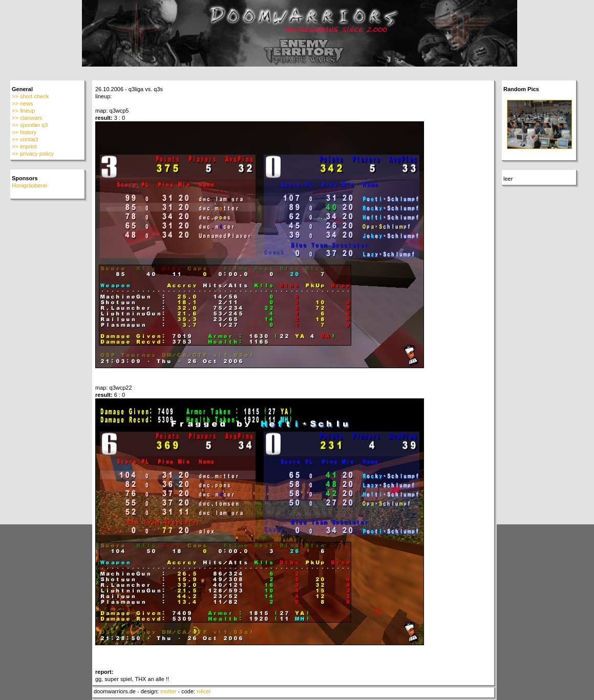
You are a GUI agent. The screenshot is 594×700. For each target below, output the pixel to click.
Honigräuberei (29, 185)
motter (168, 691)
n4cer (204, 691)
